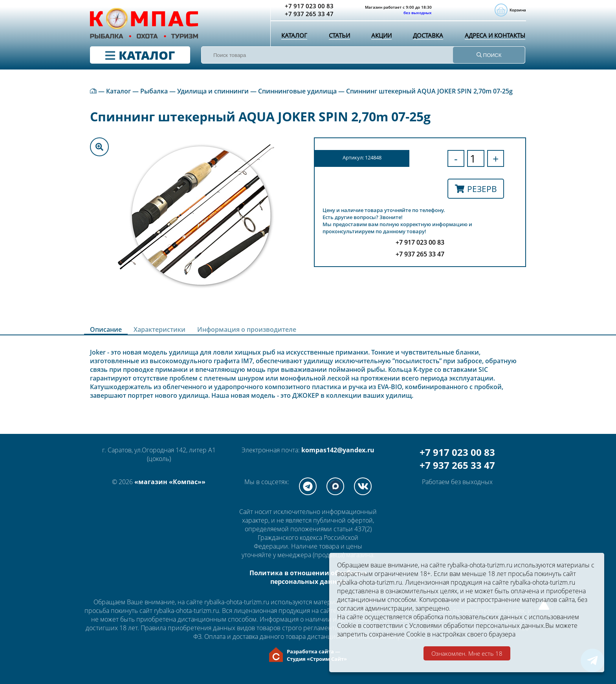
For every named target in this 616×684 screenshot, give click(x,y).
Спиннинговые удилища (297, 91)
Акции (379, 37)
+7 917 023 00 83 (457, 452)
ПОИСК (489, 55)
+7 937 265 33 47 (457, 465)
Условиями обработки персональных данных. (477, 625)
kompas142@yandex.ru (338, 450)
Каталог (294, 37)
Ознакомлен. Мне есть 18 (467, 653)
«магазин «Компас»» (170, 482)
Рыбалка (154, 91)
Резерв (476, 189)
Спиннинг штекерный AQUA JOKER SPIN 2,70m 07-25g (429, 91)
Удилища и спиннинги (213, 91)
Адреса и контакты (494, 37)
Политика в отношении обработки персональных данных (308, 577)
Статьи (338, 37)
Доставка (426, 37)
